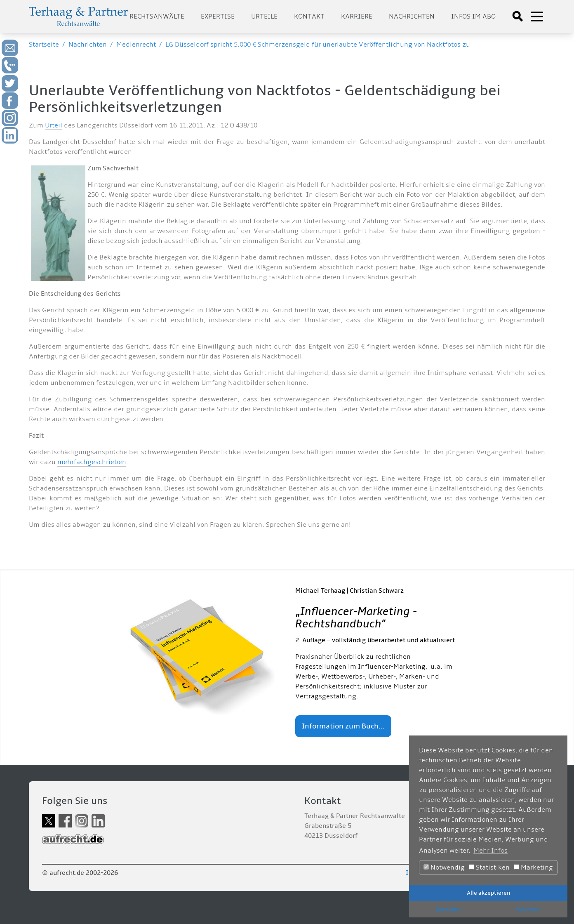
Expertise (218, 16)
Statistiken (489, 867)
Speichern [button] (449, 909)
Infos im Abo (473, 16)
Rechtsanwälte (157, 16)
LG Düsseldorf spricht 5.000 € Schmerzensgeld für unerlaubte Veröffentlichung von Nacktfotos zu (318, 45)
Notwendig (444, 867)
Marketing (533, 867)
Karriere (357, 16)
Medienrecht (136, 45)
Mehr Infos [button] (490, 851)
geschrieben (107, 462)
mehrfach (72, 462)
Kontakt (309, 16)
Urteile (264, 16)
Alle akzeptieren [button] (488, 893)
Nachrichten (412, 16)
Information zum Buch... (343, 726)
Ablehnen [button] (528, 909)
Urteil (54, 125)
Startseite (44, 45)
